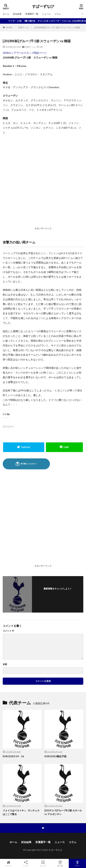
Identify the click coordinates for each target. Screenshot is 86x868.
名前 (5, 664)
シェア (26, 864)
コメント (8, 631)
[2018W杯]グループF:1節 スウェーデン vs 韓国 (57, 27)
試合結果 (17, 14)
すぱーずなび (43, 6)
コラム (58, 14)
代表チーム (23, 27)
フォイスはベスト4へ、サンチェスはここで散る (21, 812)
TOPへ (77, 863)
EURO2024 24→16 (13, 756)
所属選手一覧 (32, 14)
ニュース (46, 14)
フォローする (58, 593)
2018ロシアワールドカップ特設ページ (25, 53)
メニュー (43, 863)
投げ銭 (60, 863)
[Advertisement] (43, 181)
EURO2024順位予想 (55, 756)
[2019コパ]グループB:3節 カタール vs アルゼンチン (63, 812)
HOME (9, 27)
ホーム (6, 14)
